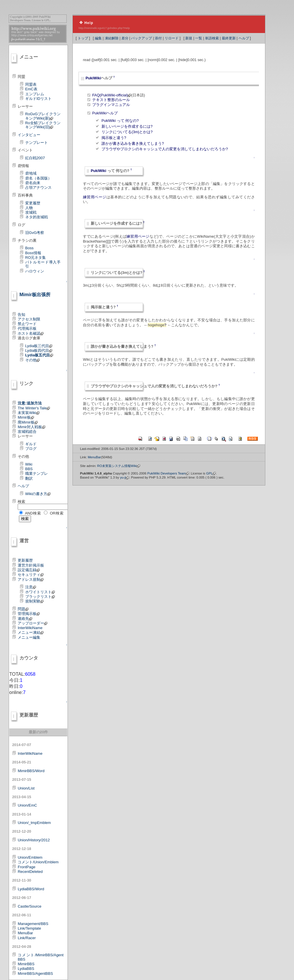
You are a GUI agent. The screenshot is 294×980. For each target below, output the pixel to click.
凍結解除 (112, 38)
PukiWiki (93, 78)
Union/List (26, 788)
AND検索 (33, 513)
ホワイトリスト (40, 592)
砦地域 (31, 173)
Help (89, 23)
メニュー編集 (29, 637)
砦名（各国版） (38, 178)
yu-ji (125, 477)
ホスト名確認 (31, 333)
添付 (158, 38)
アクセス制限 (29, 319)
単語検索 (212, 38)
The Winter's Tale (34, 408)
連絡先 (25, 619)
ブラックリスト (40, 597)
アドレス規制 (31, 579)
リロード (172, 38)
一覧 (199, 38)
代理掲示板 (27, 328)
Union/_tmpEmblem (34, 823)
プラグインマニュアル (111, 105)
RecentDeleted (30, 872)
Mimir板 (26, 417)
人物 (29, 208)
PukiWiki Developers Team (168, 473)
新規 (189, 38)
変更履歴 (33, 203)
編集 (98, 38)
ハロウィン (35, 271)
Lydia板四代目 (39, 350)
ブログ (31, 449)
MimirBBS (26, 964)
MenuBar (25, 933)
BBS (29, 469)
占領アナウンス (38, 187)
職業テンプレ (37, 473)
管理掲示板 (29, 614)
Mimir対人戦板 (31, 427)
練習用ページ (95, 197)
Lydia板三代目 (39, 346)
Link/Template (29, 928)
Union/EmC (27, 805)
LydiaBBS (26, 969)
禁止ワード (27, 324)
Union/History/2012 (34, 840)
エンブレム (35, 94)
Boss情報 (33, 253)
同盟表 (31, 84)
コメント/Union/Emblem (38, 862)
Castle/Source (30, 906)
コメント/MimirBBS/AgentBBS (41, 957)
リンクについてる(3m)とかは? (127, 132)
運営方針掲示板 (31, 565)
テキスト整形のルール (111, 100)
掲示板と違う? (114, 138)
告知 (21, 315)
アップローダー (32, 623)
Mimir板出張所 (35, 295)
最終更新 (229, 38)
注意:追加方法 (30, 403)
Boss (29, 248)
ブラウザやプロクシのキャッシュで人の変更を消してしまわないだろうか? (165, 149)
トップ (83, 38)
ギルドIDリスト (38, 99)
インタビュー (29, 135)
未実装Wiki (29, 413)
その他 (32, 360)
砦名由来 (33, 183)
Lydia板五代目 (39, 355)
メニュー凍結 (31, 632)
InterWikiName (30, 628)
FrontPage (27, 867)
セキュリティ (31, 575)
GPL (211, 473)
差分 (125, 38)
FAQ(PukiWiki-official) (112, 95)
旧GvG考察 (35, 233)
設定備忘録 (29, 570)
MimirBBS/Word (31, 771)
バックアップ (141, 38)
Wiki (29, 464)
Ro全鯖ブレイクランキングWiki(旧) (43, 125)
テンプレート (37, 143)
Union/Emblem (30, 857)
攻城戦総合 (27, 432)
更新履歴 (25, 560)
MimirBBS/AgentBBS (35, 973)
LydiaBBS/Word (31, 889)
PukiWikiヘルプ (105, 113)
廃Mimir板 (28, 422)
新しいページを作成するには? (127, 126)
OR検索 (57, 513)
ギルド (31, 444)
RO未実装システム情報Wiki (119, 466)
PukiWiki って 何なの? (120, 121)
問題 (23, 609)
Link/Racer (27, 938)
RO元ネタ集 (36, 258)
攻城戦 (31, 212)
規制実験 (34, 601)
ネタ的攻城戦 (37, 217)
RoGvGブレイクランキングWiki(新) (43, 116)
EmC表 (31, 89)
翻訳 (29, 478)
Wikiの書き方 (38, 494)
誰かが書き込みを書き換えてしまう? (133, 143)
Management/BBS (33, 924)
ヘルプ (244, 38)
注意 (31, 587)
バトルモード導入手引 (43, 264)
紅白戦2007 (35, 158)
